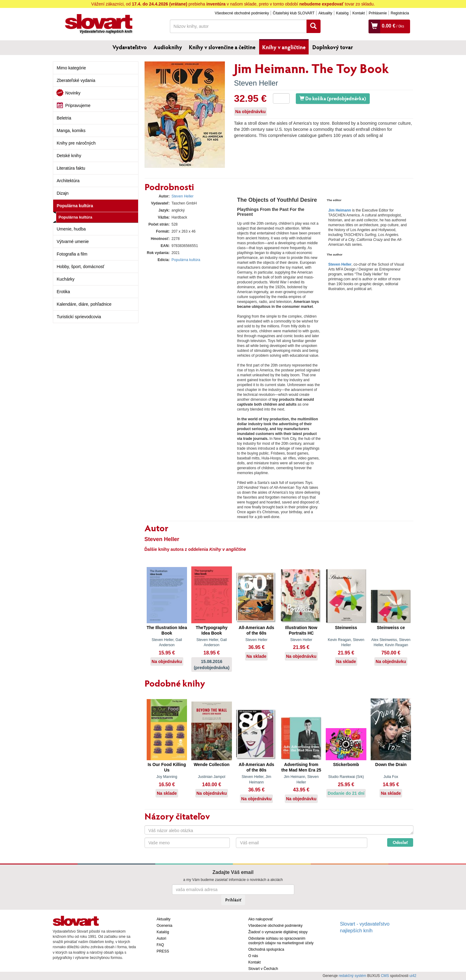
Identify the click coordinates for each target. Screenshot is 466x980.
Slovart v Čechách (263, 969)
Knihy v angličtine (284, 47)
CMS (385, 976)
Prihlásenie (378, 13)
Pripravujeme (78, 105)
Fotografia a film (72, 254)
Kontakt (359, 13)
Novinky (73, 93)
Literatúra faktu (71, 168)
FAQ (160, 945)
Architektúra (68, 181)
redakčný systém (352, 976)
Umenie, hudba (71, 229)
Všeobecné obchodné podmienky (242, 13)
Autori (161, 938)
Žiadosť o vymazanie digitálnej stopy (278, 932)
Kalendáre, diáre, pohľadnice (84, 304)
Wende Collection (212, 764)
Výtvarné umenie (73, 241)
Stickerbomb (346, 764)
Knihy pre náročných (76, 143)
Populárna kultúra (75, 206)
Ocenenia (165, 926)
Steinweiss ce (391, 628)
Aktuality (325, 13)
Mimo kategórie (72, 68)
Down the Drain (391, 764)
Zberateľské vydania (76, 80)
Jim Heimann (340, 210)
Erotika (64, 292)
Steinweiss (346, 628)
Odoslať (400, 842)
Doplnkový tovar (333, 47)
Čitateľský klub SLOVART (294, 13)
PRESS (163, 951)
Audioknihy (168, 47)
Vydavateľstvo (130, 47)
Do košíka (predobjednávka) (333, 98)
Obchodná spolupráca (266, 949)
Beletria (64, 118)
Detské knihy (69, 156)
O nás (253, 956)
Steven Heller (256, 83)
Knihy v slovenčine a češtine (222, 47)
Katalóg (342, 13)
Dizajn (63, 193)
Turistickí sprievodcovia (79, 317)
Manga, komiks (71, 131)
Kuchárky (66, 279)
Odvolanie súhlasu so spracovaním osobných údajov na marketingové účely (281, 941)
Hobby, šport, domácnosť (81, 267)
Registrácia (400, 13)
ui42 (413, 976)
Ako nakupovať (261, 919)
